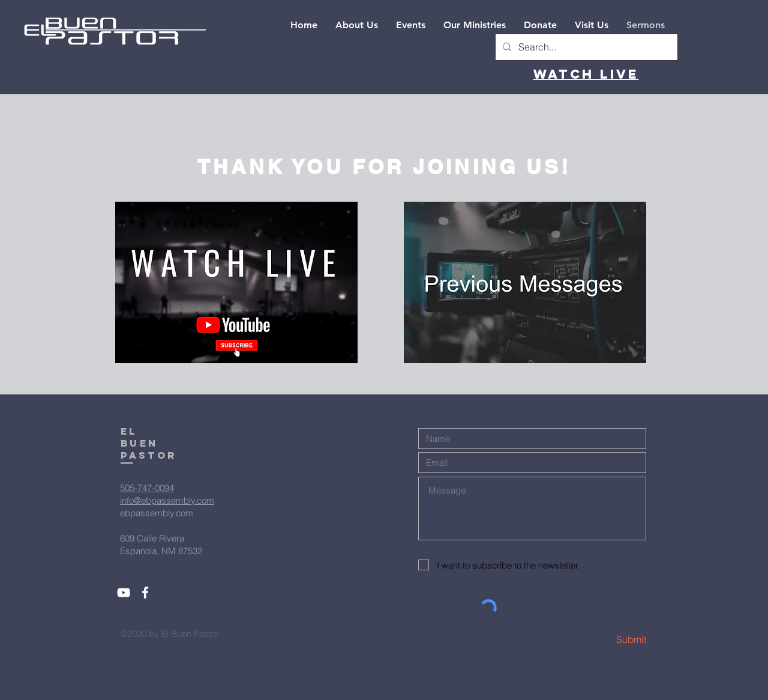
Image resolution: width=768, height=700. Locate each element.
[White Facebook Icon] (145, 593)
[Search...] (585, 47)
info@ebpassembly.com (167, 500)
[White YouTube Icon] (124, 593)
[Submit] (604, 640)
